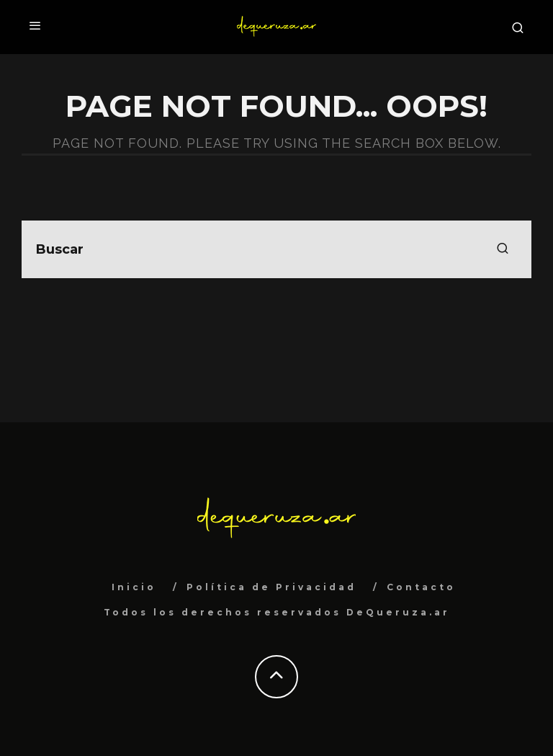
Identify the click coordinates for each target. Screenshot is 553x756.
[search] (503, 249)
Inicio (134, 587)
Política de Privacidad (271, 587)
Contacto (421, 587)
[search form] (276, 249)
